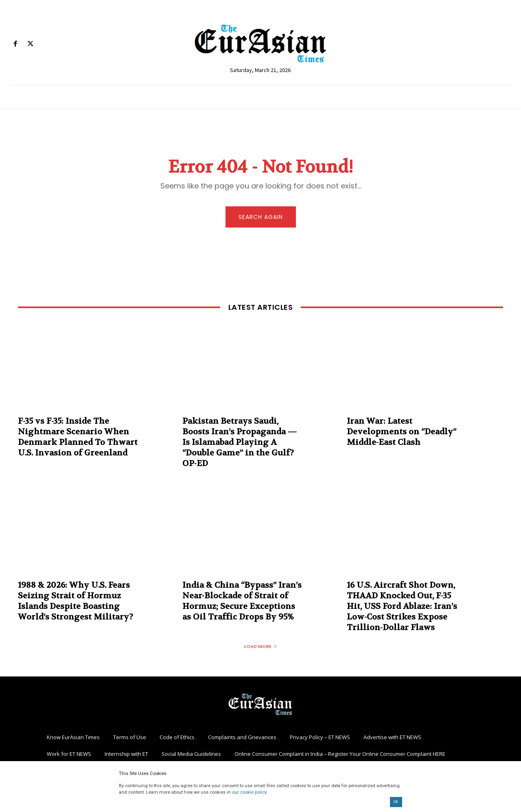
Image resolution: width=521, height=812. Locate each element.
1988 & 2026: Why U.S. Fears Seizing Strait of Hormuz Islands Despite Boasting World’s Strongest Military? (76, 602)
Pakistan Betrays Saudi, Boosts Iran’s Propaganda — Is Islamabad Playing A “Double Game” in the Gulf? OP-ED (240, 443)
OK (396, 802)
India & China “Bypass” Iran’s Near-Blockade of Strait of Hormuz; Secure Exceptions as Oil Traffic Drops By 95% (242, 602)
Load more (261, 648)
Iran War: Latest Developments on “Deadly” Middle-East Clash (402, 433)
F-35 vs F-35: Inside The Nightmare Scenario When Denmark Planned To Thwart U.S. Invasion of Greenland (78, 438)
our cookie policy (249, 792)
